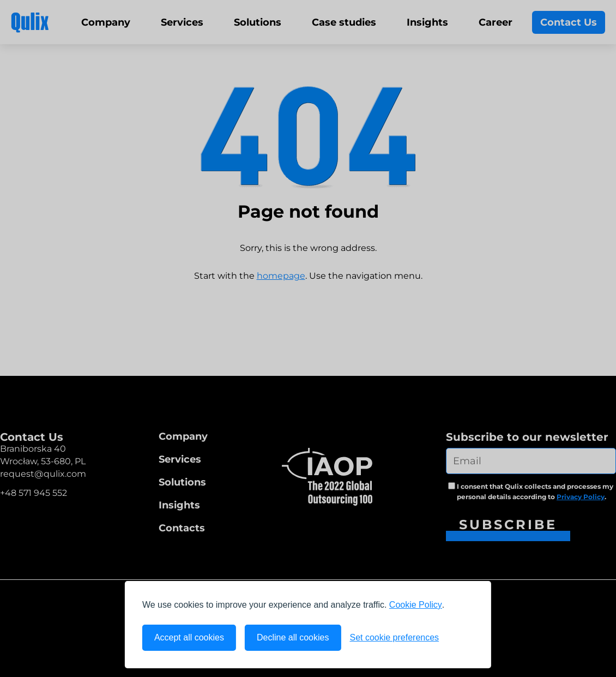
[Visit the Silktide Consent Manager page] (461, 638)
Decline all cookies (293, 637)
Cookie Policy (416, 605)
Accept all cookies (189, 637)
